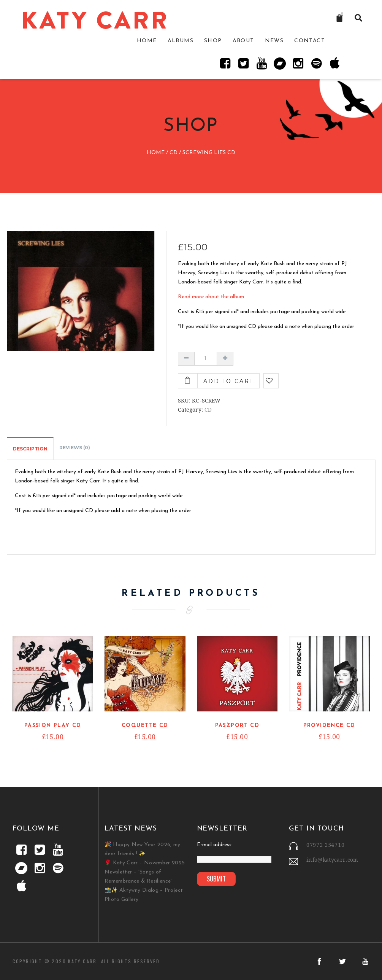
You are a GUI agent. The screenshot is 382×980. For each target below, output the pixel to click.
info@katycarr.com (332, 860)
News (274, 41)
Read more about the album (211, 297)
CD (174, 153)
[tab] (30, 448)
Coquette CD (145, 726)
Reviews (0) (75, 448)
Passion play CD (53, 726)
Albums (181, 41)
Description (30, 449)
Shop (213, 41)
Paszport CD (237, 726)
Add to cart (228, 381)
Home (147, 41)
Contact (310, 41)
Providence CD (329, 726)
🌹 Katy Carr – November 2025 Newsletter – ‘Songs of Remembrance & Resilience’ (145, 872)
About (243, 41)
